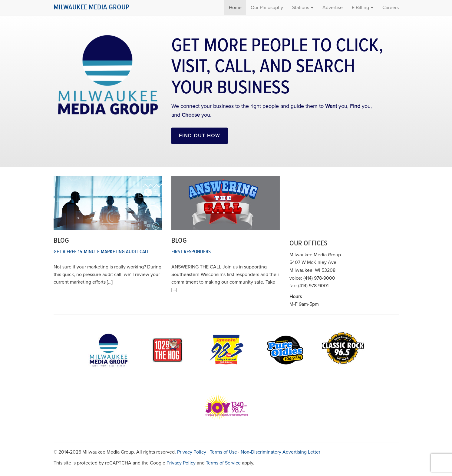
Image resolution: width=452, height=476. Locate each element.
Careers (391, 8)
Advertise (333, 8)
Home (235, 8)
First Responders (191, 252)
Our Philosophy (267, 8)
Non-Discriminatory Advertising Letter (280, 452)
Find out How (200, 136)
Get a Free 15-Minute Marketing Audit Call (101, 252)
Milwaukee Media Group (91, 7)
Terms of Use (223, 452)
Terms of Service (223, 463)
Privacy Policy (192, 452)
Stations (303, 8)
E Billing (363, 8)
